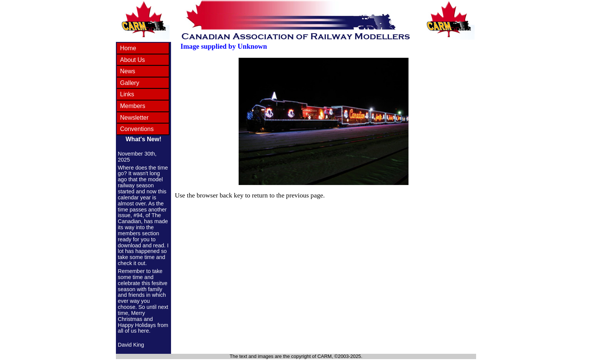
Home (128, 48)
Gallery (130, 83)
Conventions (137, 129)
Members (133, 106)
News (128, 71)
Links (127, 94)
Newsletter (134, 118)
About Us (133, 60)
